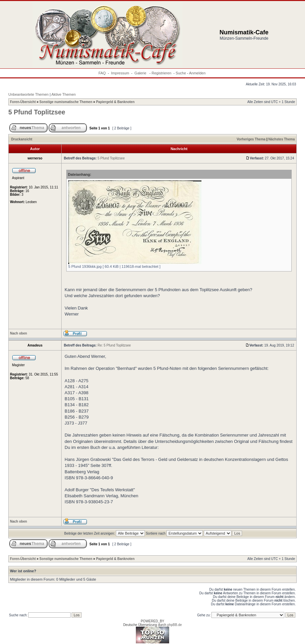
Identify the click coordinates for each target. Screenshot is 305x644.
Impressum (120, 73)
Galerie (141, 73)
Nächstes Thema (282, 139)
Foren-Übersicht (23, 102)
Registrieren (161, 73)
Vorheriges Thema (251, 139)
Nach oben (18, 333)
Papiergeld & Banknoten (115, 102)
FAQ (102, 73)
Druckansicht (22, 139)
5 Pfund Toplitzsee (37, 112)
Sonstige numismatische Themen (66, 102)
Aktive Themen (63, 94)
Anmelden (197, 73)
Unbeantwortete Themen (28, 94)
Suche (181, 73)
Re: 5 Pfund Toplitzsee (114, 345)
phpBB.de (174, 625)
